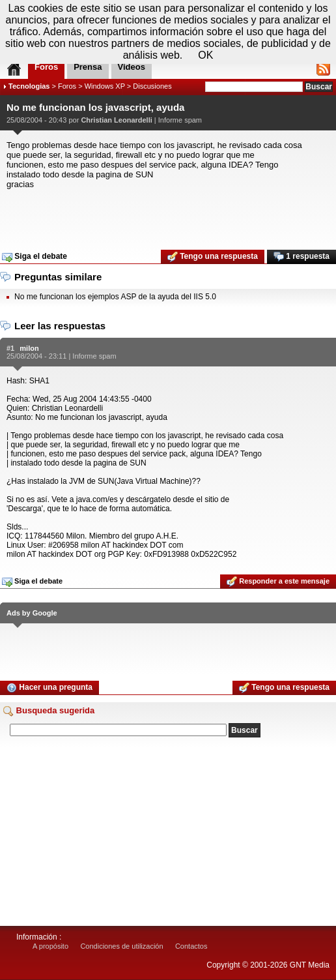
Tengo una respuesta (213, 257)
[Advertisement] (168, 215)
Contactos (191, 946)
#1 (10, 348)
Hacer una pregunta (49, 688)
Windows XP (105, 86)
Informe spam (180, 120)
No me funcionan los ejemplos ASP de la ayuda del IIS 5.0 (115, 297)
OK (205, 55)
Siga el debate (35, 257)
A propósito (50, 946)
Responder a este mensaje (278, 582)
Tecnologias (29, 86)
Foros (67, 86)
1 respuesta (301, 257)
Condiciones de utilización (121, 946)
